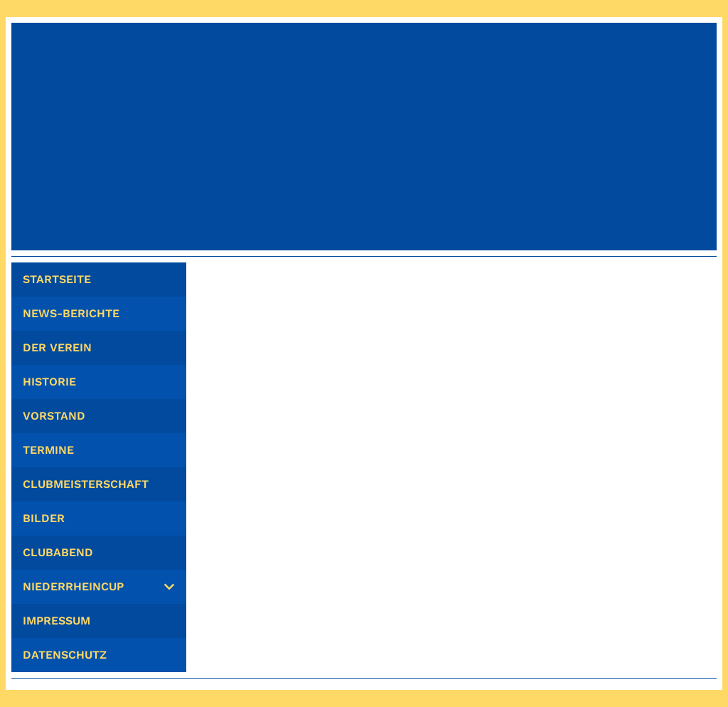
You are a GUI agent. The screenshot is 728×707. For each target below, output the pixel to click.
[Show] (169, 587)
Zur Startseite (455, 354)
